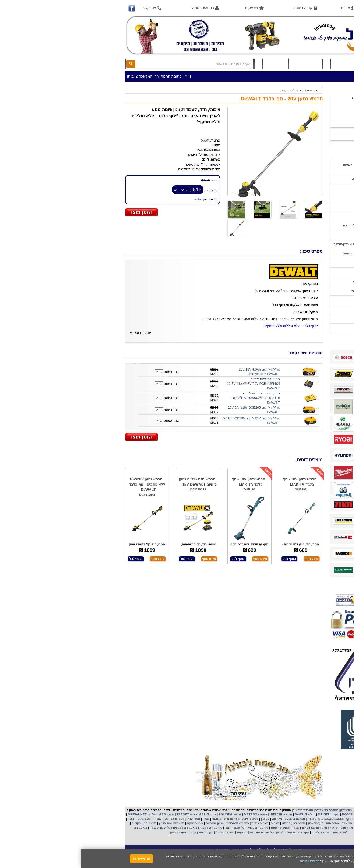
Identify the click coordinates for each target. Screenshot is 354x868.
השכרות (303, 124)
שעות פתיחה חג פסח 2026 (289, 179)
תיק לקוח (195, 64)
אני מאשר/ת (60, 859)
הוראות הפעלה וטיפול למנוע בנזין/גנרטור (280, 244)
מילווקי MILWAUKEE (61, 814)
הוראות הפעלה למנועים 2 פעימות (284, 253)
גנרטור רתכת (178, 823)
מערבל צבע (234, 823)
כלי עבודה (233, 90)
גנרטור (194, 823)
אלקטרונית (152, 823)
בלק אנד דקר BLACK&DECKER (259, 819)
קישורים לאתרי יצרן (294, 300)
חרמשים (205, 90)
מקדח (128, 832)
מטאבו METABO (174, 814)
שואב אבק (267, 823)
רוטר (50, 819)
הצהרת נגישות (297, 328)
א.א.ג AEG (85, 814)
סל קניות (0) (225, 64)
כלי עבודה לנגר (154, 828)
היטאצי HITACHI (199, 814)
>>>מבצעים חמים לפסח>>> (289, 98)
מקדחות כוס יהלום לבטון (211, 832)
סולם (224, 828)
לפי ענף (303, 137)
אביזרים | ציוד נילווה (295, 144)
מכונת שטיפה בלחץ (90, 823)
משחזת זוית (150, 819)
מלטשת (136, 819)
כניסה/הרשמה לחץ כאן (268, 64)
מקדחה (196, 819)
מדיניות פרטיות (297, 319)
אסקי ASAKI (126, 814)
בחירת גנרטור (297, 272)
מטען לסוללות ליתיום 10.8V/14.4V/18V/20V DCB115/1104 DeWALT (172, 384)
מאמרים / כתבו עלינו (293, 235)
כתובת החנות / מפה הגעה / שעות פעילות (284, 167)
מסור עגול (112, 819)
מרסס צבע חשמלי (212, 823)
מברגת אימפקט (213, 819)
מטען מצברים (133, 823)
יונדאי (157, 814)
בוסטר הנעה (114, 823)
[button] (344, 846)
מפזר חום (251, 823)
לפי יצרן (303, 131)
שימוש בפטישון (297, 263)
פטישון (184, 819)
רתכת (164, 823)
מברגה (231, 819)
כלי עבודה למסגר (130, 828)
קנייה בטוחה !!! (296, 207)
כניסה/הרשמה (122, 8)
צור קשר (68, 8)
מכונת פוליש (293, 828)
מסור (125, 819)
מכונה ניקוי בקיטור (63, 823)
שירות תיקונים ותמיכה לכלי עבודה (284, 225)
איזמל (139, 832)
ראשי (300, 8)
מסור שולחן (79, 819)
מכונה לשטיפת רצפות (204, 828)
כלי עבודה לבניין (176, 828)
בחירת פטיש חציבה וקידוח (289, 281)
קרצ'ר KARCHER (296, 819)
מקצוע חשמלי (295, 823)
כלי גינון (218, 90)
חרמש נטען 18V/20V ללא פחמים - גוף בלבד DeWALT (66, 484)
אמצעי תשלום (297, 188)
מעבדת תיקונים (222, 810)
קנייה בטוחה (222, 8)
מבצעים (170, 8)
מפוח (280, 823)
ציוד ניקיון (302, 111)
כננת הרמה (274, 828)
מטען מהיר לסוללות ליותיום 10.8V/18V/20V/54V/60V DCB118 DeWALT (175, 398)
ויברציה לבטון (239, 832)
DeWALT (126, 141)
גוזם (243, 828)
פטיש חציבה (169, 819)
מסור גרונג (96, 819)
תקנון (303, 309)
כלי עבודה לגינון (79, 828)
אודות (264, 8)
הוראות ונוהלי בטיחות (292, 216)
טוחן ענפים (114, 832)
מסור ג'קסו (62, 819)
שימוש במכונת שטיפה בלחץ (288, 291)
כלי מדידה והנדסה (181, 832)
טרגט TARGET (105, 814)
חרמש (234, 828)
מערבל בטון (96, 832)
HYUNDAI (145, 814)
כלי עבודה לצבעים (104, 828)
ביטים (150, 832)
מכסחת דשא (256, 828)
